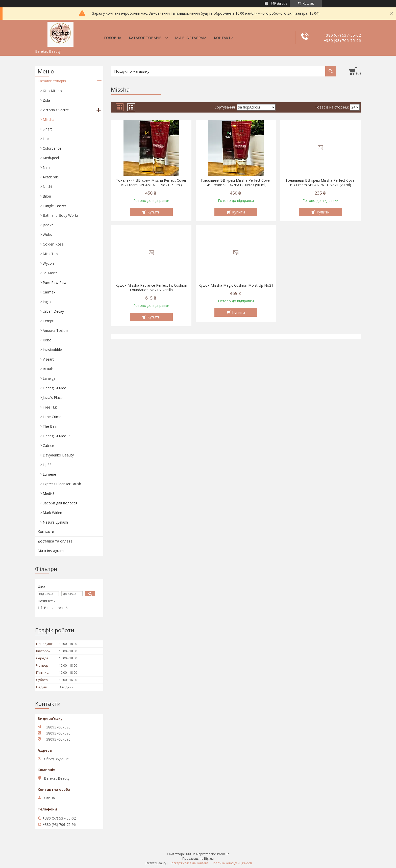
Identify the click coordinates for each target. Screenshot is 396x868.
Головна (113, 38)
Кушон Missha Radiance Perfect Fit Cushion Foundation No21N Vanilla (151, 288)
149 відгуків (279, 3)
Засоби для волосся (60, 503)
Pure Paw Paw (55, 282)
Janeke (48, 225)
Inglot (47, 302)
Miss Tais (50, 254)
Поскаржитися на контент (189, 863)
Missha (48, 119)
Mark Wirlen (52, 513)
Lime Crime (52, 417)
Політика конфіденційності (232, 863)
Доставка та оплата (55, 541)
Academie (51, 177)
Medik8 (49, 493)
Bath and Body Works (61, 215)
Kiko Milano (52, 91)
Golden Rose (53, 244)
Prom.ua (223, 854)
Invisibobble (52, 350)
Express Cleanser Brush (62, 484)
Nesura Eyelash (55, 522)
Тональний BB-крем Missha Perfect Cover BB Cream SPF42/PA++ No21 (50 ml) (151, 183)
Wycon (48, 263)
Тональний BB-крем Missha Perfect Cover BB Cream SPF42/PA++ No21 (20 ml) (321, 183)
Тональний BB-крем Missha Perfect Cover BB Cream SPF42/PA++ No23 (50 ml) (236, 183)
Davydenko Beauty (58, 455)
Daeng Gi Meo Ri (57, 436)
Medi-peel (51, 158)
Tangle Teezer (54, 206)
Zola (46, 100)
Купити (154, 212)
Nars (47, 167)
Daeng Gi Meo (55, 388)
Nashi (47, 187)
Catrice (48, 445)
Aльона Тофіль (56, 330)
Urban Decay (53, 311)
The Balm (51, 426)
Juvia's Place (53, 398)
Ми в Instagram (191, 38)
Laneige (49, 378)
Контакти (224, 38)
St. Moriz (50, 273)
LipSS (47, 465)
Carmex (49, 292)
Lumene (49, 474)
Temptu (49, 321)
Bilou (47, 196)
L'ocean (49, 139)
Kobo (47, 340)
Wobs (47, 235)
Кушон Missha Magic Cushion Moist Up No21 (236, 285)
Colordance (52, 148)
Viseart (48, 359)
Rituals (48, 369)
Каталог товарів (145, 38)
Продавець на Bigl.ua (198, 859)
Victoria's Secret (56, 110)
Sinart (47, 129)
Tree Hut (50, 407)
